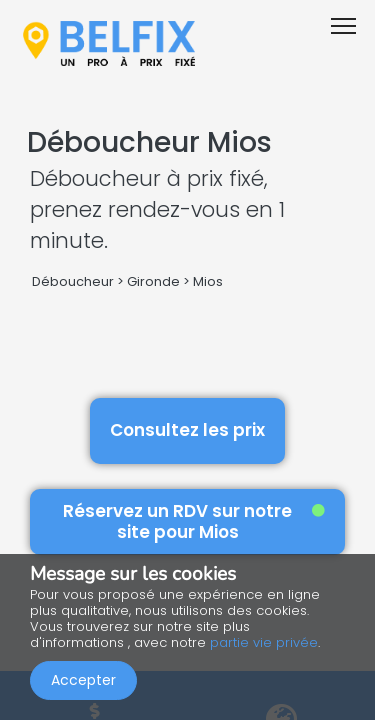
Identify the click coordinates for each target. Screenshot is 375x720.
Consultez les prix (187, 430)
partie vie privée (264, 642)
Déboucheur (73, 281)
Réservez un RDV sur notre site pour (194, 521)
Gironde (153, 281)
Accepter (83, 680)
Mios (208, 281)
